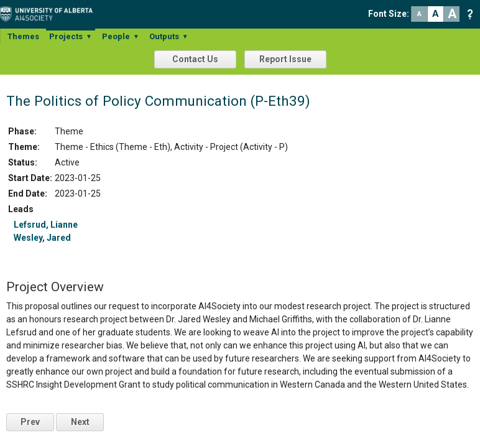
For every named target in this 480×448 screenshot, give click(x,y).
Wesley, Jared (42, 238)
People (121, 36)
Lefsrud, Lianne (46, 225)
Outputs (169, 36)
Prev (30, 422)
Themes (23, 36)
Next (80, 422)
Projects (71, 36)
